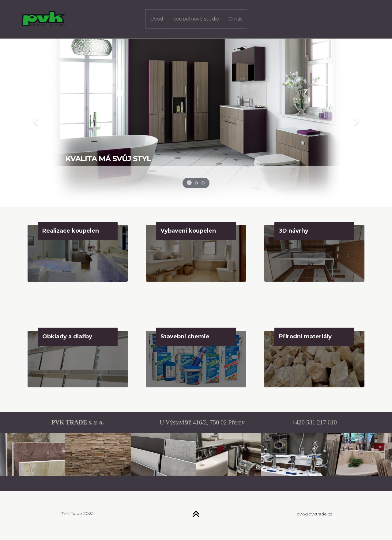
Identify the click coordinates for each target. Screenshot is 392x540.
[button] (35, 120)
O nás (235, 19)
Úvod (157, 19)
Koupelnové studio (196, 19)
